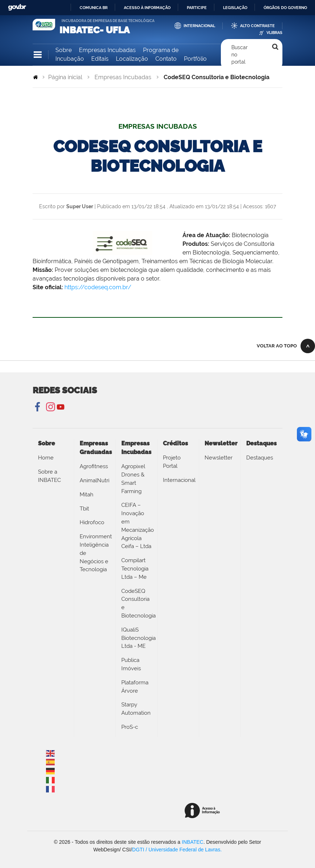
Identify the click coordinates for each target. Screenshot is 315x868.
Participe (197, 8)
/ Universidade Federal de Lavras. (183, 850)
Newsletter (219, 458)
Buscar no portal (240, 55)
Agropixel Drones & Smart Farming (133, 479)
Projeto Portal (172, 462)
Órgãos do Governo (285, 8)
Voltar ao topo (277, 346)
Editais (100, 59)
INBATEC (193, 842)
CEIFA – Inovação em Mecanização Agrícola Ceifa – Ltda (136, 526)
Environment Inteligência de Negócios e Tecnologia (95, 553)
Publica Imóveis (131, 664)
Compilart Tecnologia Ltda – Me (135, 569)
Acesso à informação (147, 8)
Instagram (49, 407)
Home (46, 458)
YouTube (61, 407)
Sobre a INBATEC (49, 476)
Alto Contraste (257, 26)
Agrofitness (94, 466)
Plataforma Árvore (135, 687)
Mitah (87, 495)
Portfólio (195, 59)
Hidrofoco (92, 522)
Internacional (199, 26)
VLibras (274, 33)
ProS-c (130, 727)
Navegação (38, 55)
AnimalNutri (94, 480)
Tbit (84, 509)
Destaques (260, 458)
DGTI (138, 850)
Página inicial (65, 77)
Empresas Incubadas (107, 50)
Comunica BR (94, 8)
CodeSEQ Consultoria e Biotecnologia (136, 603)
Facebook (38, 407)
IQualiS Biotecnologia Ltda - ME (136, 638)
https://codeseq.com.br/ (98, 287)
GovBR (17, 7)
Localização (132, 59)
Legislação (235, 8)
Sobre (64, 50)
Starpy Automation (136, 709)
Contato (166, 59)
